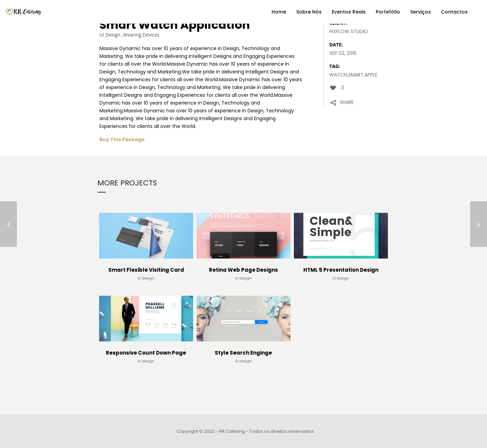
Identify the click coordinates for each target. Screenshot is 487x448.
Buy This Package (122, 139)
